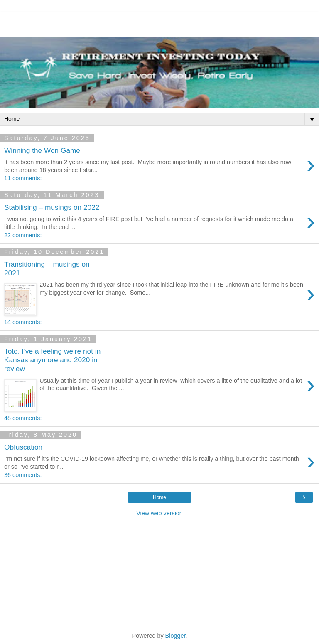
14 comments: (23, 322)
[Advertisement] (159, 23)
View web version (159, 513)
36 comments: (23, 475)
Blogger (175, 636)
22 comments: (23, 235)
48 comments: (23, 418)
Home (159, 497)
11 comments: (23, 178)
